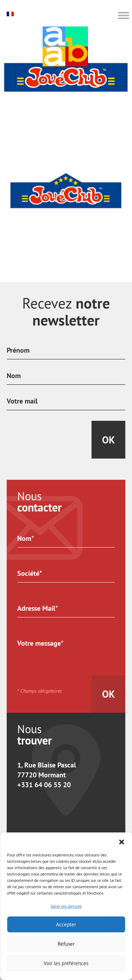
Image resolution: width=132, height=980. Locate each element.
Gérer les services (66, 906)
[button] (121, 841)
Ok (108, 440)
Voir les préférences (66, 963)
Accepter (66, 924)
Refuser (66, 944)
